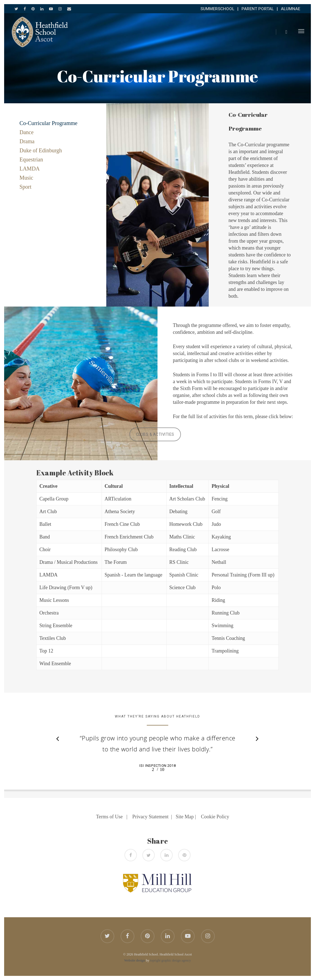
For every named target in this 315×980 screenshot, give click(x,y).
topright (155, 960)
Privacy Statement (150, 817)
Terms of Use (109, 817)
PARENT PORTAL (258, 9)
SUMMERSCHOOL (217, 9)
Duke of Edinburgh (41, 150)
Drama (27, 141)
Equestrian (31, 159)
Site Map (185, 817)
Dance (27, 132)
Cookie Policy (215, 817)
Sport (25, 187)
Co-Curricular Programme (49, 123)
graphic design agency (176, 960)
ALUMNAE (290, 9)
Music (26, 178)
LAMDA (30, 169)
